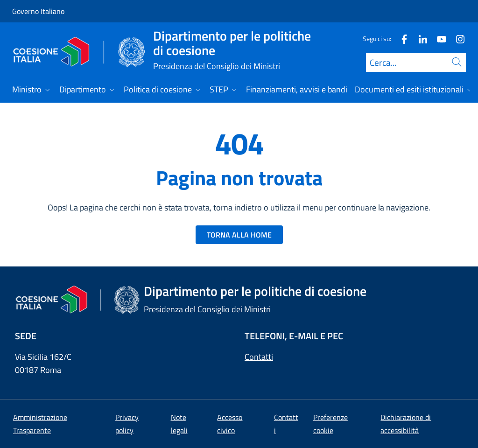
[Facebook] (401, 38)
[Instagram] (457, 38)
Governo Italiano (38, 11)
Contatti (259, 357)
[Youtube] (438, 38)
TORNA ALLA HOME (239, 235)
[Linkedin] (419, 38)
